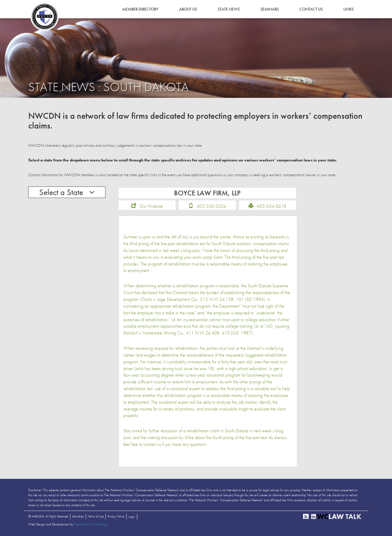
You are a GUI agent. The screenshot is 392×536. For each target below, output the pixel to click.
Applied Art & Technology (91, 524)
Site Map (78, 516)
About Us (188, 9)
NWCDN (44, 17)
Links (349, 9)
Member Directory (140, 9)
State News (229, 9)
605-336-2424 (211, 206)
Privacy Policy (116, 516)
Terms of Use (96, 516)
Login (132, 517)
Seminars (270, 9)
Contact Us (311, 9)
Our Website (151, 206)
